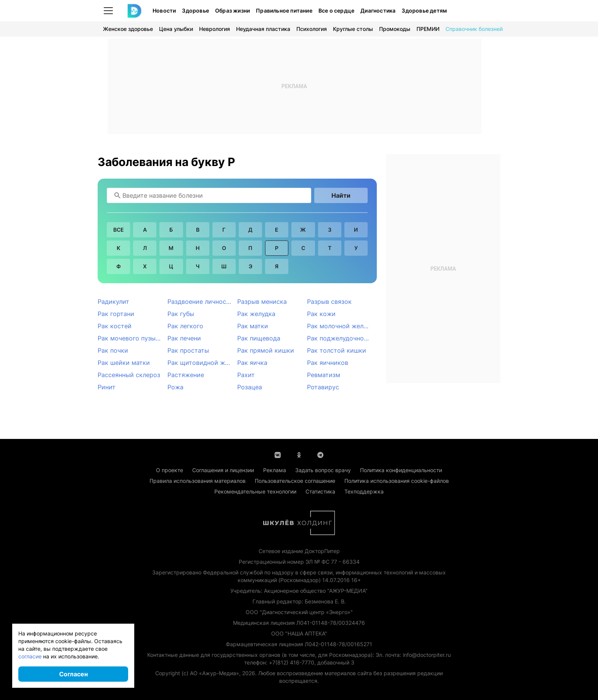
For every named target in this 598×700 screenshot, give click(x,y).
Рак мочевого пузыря (130, 338)
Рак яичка (252, 363)
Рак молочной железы (341, 326)
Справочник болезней (474, 29)
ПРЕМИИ (428, 29)
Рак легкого (185, 326)
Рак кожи (321, 314)
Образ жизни (232, 10)
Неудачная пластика (263, 29)
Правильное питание (284, 10)
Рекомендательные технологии (255, 491)
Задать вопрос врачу (323, 470)
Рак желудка (256, 314)
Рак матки (253, 326)
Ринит (107, 387)
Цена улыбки (176, 29)
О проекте (170, 470)
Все (119, 230)
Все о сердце (336, 10)
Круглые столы (353, 29)
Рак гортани (116, 314)
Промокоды (395, 29)
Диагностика (378, 10)
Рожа (175, 387)
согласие (30, 656)
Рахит (246, 375)
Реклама (275, 470)
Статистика (320, 491)
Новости (164, 10)
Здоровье (195, 10)
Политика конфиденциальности (401, 470)
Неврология (215, 29)
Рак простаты (188, 350)
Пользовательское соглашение (295, 481)
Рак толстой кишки (337, 350)
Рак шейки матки (124, 363)
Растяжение (186, 375)
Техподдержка (364, 491)
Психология (312, 29)
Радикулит (113, 302)
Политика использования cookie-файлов (397, 481)
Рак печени (184, 338)
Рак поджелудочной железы (342, 338)
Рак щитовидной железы (202, 363)
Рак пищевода (259, 338)
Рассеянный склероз (129, 375)
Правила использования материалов (198, 481)
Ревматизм (324, 375)
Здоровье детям (424, 10)
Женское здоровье (128, 29)
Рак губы (181, 314)
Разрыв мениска (262, 302)
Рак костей (115, 326)
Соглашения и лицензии (223, 470)
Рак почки (113, 350)
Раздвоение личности (200, 302)
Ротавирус (323, 387)
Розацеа (250, 387)
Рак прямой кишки (266, 350)
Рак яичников (328, 363)
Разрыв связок (329, 302)
